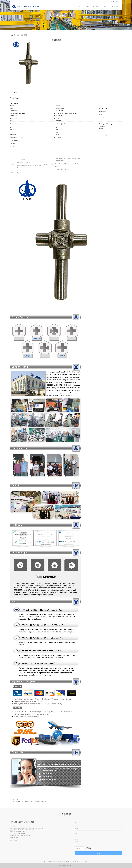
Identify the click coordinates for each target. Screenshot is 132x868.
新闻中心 (96, 6)
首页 (78, 6)
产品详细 (13, 92)
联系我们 (115, 6)
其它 (18, 35)
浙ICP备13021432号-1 (66, 866)
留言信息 (76, 842)
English (112, 1)
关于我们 (86, 6)
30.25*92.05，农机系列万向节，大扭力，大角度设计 (31, 802)
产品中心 (105, 6)
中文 (117, 1)
